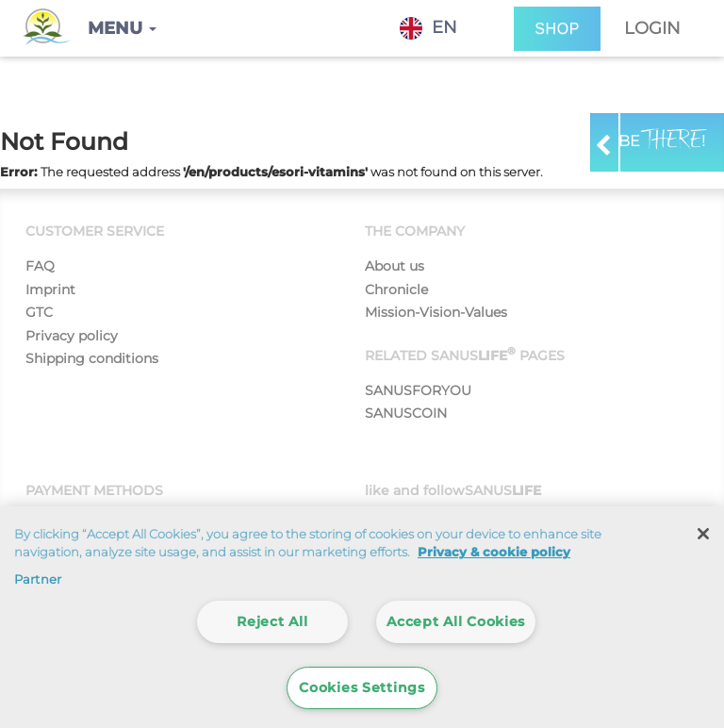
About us (395, 266)
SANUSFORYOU (418, 390)
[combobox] (443, 28)
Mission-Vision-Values (436, 312)
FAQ (40, 266)
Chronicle (396, 290)
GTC (39, 312)
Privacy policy (72, 336)
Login (652, 28)
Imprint (50, 290)
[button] (122, 28)
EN (428, 28)
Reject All (272, 621)
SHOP (557, 29)
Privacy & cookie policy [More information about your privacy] (494, 552)
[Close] (703, 534)
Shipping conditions (92, 358)
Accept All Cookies (456, 621)
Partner (38, 579)
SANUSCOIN (406, 413)
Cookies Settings (362, 687)
